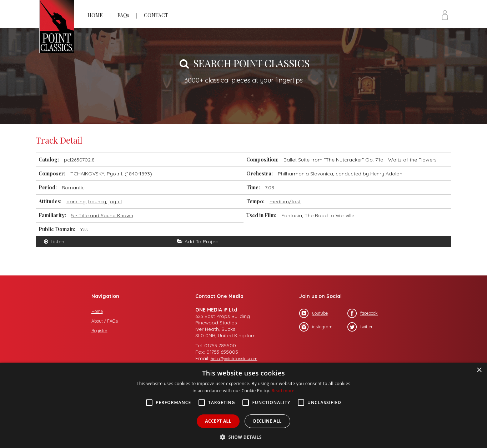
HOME (95, 15)
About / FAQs (105, 321)
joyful (115, 201)
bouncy (97, 201)
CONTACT (156, 15)
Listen (54, 242)
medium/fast (285, 201)
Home (97, 311)
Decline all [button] (267, 421)
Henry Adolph (386, 174)
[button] (243, 436)
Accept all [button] (218, 421)
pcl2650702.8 (79, 160)
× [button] (479, 370)
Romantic (73, 188)
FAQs (123, 15)
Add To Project (198, 242)
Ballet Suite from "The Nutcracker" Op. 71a (333, 160)
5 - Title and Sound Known (102, 215)
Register (99, 331)
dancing (76, 201)
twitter (360, 327)
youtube (313, 313)
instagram (316, 327)
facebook (363, 313)
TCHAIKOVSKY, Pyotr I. (97, 174)
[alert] (243, 405)
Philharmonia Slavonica (305, 174)
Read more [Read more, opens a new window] (283, 391)
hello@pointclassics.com (234, 359)
